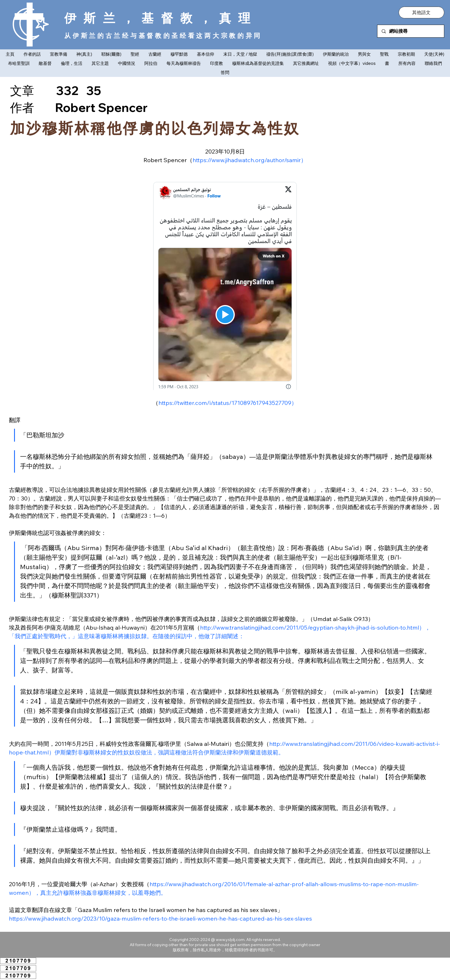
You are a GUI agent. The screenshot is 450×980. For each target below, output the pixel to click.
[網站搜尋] (411, 31)
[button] (421, 12)
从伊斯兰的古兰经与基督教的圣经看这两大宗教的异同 (163, 35)
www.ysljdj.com (230, 940)
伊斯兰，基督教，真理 (161, 18)
